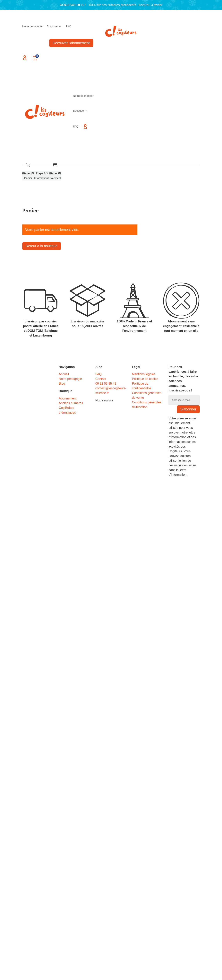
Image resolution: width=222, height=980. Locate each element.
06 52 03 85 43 (106, 384)
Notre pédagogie (32, 26)
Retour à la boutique (42, 246)
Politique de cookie (145, 379)
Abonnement (68, 398)
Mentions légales (144, 374)
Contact (101, 379)
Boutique (52, 26)
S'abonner (188, 409)
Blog (62, 384)
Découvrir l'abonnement (71, 43)
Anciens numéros (71, 403)
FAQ (68, 26)
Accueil (64, 374)
